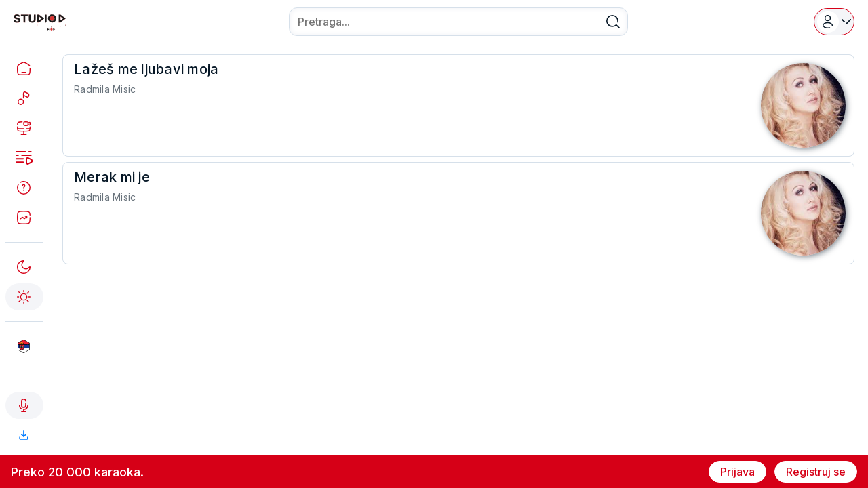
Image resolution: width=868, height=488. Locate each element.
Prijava (737, 472)
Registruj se (816, 472)
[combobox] (458, 22)
